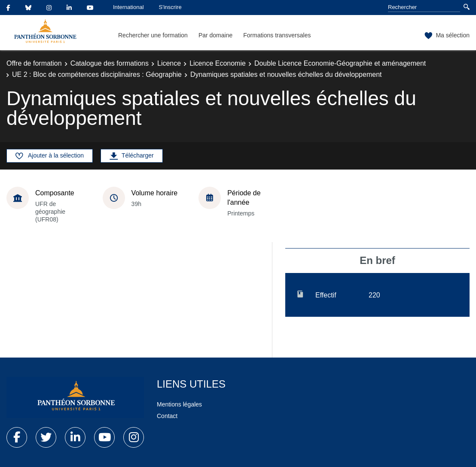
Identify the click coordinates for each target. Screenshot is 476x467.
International (128, 7)
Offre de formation (34, 63)
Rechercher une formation (153, 35)
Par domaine (215, 35)
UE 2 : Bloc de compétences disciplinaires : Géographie (97, 74)
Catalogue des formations (110, 63)
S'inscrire (170, 7)
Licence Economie (218, 63)
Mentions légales (179, 404)
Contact (167, 416)
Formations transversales (277, 35)
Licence (169, 63)
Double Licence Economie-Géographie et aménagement (340, 63)
